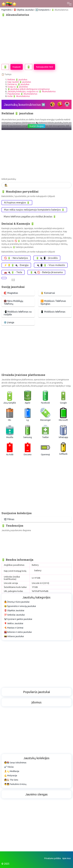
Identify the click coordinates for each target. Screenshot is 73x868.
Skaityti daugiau (36, 126)
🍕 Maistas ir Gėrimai (14, 628)
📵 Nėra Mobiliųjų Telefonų (13, 302)
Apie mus (67, 858)
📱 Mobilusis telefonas (53, 312)
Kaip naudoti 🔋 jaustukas (19, 82)
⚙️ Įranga (9, 322)
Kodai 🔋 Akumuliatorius (19, 96)
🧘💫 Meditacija (12, 771)
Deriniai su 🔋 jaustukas (18, 84)
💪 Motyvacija (11, 776)
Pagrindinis (7, 10)
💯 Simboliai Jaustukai (14, 615)
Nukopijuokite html (44, 67)
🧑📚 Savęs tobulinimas (15, 763)
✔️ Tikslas (9, 767)
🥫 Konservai (48, 293)
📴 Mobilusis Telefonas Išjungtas (53, 302)
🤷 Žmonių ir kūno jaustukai (17, 602)
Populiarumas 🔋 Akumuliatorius (22, 94)
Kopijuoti (17, 67)
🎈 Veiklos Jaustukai (14, 623)
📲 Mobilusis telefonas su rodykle (18, 313)
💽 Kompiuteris (43, 10)
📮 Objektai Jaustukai (24, 10)
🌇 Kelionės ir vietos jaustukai (18, 632)
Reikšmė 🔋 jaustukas (17, 80)
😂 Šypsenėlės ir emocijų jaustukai (20, 606)
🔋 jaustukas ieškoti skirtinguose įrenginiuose (29, 89)
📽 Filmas (9, 519)
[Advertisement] (36, 40)
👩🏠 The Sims (11, 780)
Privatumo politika (53, 858)
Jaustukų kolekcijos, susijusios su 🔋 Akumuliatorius (32, 91)
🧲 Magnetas (11, 293)
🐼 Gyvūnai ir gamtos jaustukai (18, 619)
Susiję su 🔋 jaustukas (18, 87)
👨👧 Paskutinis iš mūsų (15, 784)
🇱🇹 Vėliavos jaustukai (14, 636)
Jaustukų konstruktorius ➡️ (24, 105)
